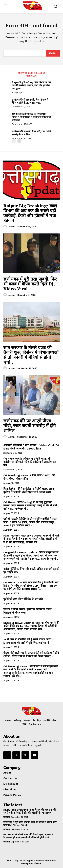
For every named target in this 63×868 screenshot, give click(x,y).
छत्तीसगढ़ (7, 817)
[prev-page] (14, 141)
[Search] (53, 53)
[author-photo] (6, 227)
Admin (12, 227)
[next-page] (19, 141)
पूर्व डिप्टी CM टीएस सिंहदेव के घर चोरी (23, 599)
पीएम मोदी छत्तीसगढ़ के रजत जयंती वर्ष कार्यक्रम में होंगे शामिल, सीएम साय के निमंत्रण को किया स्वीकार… (31, 655)
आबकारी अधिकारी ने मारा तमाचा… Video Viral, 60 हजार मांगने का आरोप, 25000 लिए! (31, 447)
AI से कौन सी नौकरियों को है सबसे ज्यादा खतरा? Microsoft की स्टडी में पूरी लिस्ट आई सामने (28, 641)
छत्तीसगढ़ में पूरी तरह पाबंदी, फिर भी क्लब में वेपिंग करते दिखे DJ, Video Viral (30, 101)
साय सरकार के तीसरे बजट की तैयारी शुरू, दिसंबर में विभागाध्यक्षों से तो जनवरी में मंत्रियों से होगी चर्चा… (31, 117)
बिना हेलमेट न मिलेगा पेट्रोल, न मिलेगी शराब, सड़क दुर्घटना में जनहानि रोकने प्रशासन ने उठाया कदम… (29, 490)
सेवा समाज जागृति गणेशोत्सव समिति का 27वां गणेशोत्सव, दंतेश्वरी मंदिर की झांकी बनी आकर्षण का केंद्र (29, 462)
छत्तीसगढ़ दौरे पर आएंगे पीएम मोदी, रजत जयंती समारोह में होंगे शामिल (31, 133)
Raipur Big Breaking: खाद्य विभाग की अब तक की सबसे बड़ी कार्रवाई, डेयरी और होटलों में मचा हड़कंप (31, 85)
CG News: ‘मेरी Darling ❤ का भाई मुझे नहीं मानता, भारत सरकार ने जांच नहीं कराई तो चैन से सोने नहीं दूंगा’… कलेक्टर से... (30, 505)
